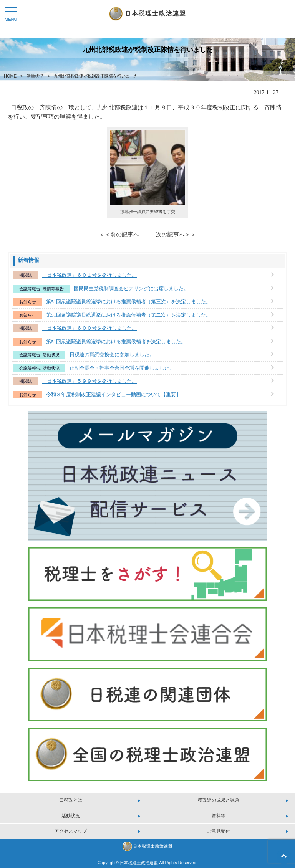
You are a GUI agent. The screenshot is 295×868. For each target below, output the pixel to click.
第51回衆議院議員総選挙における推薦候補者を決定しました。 (116, 341)
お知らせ (28, 302)
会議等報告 (30, 289)
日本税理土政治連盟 (139, 863)
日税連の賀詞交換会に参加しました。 (112, 355)
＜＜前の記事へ (119, 234)
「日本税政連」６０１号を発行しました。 (89, 275)
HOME (10, 76)
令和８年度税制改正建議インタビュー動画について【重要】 (114, 394)
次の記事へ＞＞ (176, 234)
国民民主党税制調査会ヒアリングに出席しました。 (131, 289)
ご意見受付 (219, 831)
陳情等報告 (53, 289)
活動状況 (35, 76)
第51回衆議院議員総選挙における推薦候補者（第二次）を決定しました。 (128, 315)
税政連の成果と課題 (219, 800)
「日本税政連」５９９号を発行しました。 (89, 381)
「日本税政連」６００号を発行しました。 (89, 328)
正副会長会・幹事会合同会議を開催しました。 (122, 368)
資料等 (219, 816)
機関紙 (26, 275)
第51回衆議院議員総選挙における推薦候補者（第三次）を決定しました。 (128, 302)
